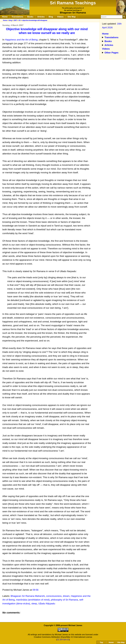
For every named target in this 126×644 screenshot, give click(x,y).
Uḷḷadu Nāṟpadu (47, 604)
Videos (60, 17)
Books (30, 17)
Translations (17, 17)
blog (10, 20)
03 (20, 20)
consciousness (54, 596)
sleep (34, 604)
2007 (15, 20)
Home (5, 17)
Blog (51, 17)
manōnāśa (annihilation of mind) (33, 600)
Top (101, 642)
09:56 (36, 590)
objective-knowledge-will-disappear (35, 20)
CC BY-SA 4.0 (63, 640)
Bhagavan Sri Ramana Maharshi (28, 596)
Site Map (72, 17)
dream (66, 596)
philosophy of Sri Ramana (64, 600)
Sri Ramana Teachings (73, 3)
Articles (41, 17)
